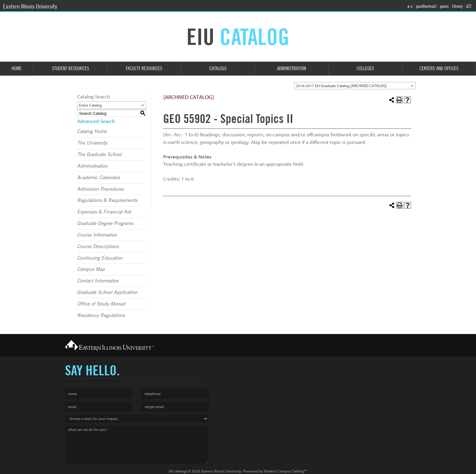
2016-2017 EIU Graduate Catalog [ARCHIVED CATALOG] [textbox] (341, 86)
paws (444, 6)
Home (17, 68)
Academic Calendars (99, 178)
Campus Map (91, 269)
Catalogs (218, 68)
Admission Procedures (100, 189)
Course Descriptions (98, 247)
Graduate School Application (107, 292)
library (457, 6)
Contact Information (98, 281)
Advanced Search (96, 121)
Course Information (97, 235)
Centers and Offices (439, 68)
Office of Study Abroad (101, 304)
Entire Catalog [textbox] (90, 105)
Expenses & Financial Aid (104, 212)
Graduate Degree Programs (105, 223)
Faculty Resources (144, 68)
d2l (469, 6)
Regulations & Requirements (107, 200)
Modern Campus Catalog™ (285, 471)
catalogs (180, 471)
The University (92, 143)
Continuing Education (100, 258)
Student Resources (70, 68)
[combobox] (355, 86)
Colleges (365, 68)
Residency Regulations (101, 315)
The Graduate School (99, 155)
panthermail (426, 6)
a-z (410, 6)
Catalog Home (92, 131)
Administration (291, 68)
